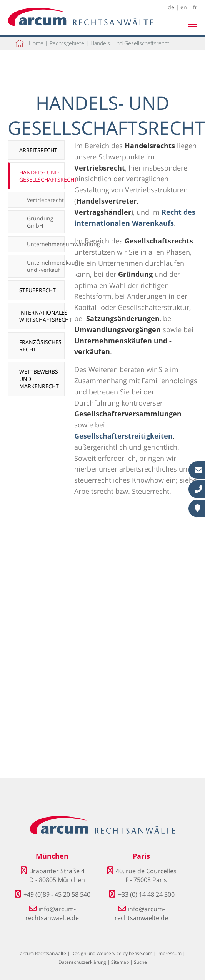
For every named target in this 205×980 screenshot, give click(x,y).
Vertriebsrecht (45, 200)
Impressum (169, 953)
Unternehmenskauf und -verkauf (46, 266)
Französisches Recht (40, 346)
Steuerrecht (37, 290)
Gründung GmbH (40, 222)
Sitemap (120, 962)
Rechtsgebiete (67, 43)
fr (195, 7)
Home (36, 43)
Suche (140, 962)
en (184, 7)
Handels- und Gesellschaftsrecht (130, 43)
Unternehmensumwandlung (46, 244)
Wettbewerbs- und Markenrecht (40, 379)
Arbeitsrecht (38, 150)
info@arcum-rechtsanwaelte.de (52, 913)
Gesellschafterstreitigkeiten (123, 436)
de (171, 7)
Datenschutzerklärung (82, 962)
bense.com (141, 953)
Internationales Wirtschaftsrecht (42, 316)
